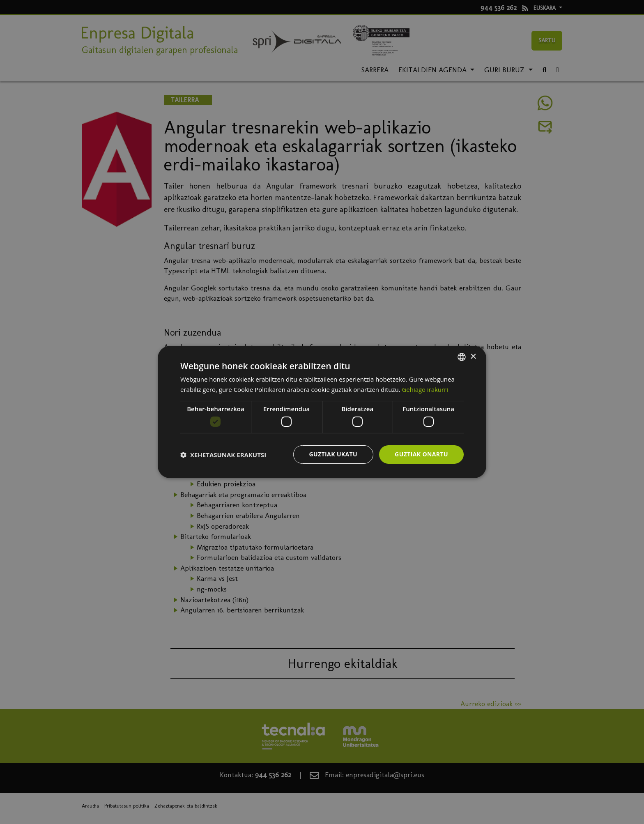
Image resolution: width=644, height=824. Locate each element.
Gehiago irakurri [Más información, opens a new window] (425, 389)
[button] (223, 455)
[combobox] (462, 357)
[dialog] (322, 412)
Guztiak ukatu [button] (333, 454)
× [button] (473, 356)
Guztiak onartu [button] (421, 454)
